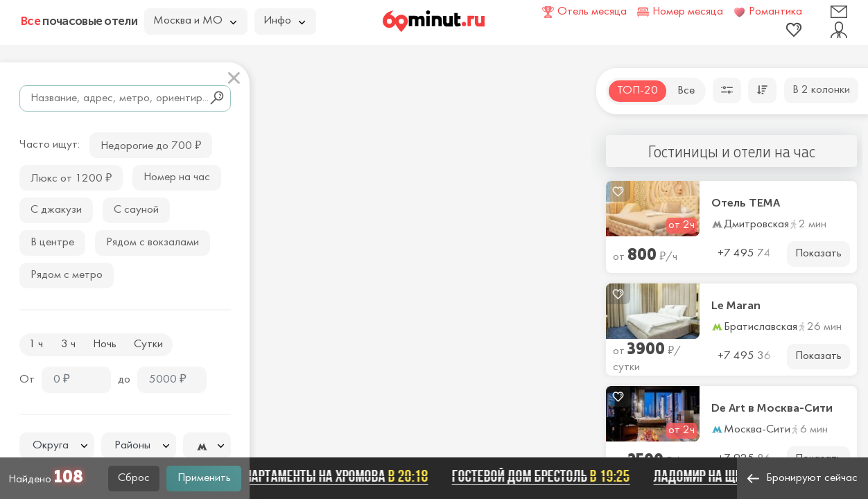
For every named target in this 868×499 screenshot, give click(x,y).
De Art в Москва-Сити (772, 408)
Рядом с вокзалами (153, 243)
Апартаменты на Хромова (337, 476)
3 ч (68, 344)
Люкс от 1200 (71, 177)
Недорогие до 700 (151, 145)
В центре (52, 243)
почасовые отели (79, 21)
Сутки (148, 344)
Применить (204, 478)
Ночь (105, 344)
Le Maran (736, 306)
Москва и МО (195, 21)
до (124, 380)
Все (686, 91)
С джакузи (56, 210)
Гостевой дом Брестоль (545, 476)
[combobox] (57, 446)
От (27, 380)
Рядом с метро (67, 275)
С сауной (136, 210)
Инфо (284, 21)
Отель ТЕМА (746, 203)
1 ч (36, 344)
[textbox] (57, 446)
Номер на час (177, 177)
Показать (818, 254)
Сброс (134, 478)
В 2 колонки (821, 90)
